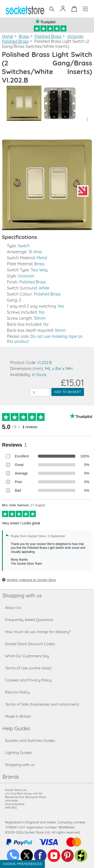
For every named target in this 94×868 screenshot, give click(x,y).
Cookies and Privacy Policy (28, 680)
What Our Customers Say (27, 656)
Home (8, 36)
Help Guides (16, 728)
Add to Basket (68, 392)
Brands (11, 777)
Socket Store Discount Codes (30, 644)
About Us (13, 608)
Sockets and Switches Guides (30, 740)
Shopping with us (22, 595)
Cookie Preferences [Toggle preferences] (22, 864)
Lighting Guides (18, 753)
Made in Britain (18, 716)
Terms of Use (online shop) (28, 668)
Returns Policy (17, 692)
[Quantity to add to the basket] (40, 392)
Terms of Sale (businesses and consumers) (42, 704)
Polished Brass (48, 36)
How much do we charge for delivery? (38, 632)
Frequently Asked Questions (29, 620)
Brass (24, 36)
